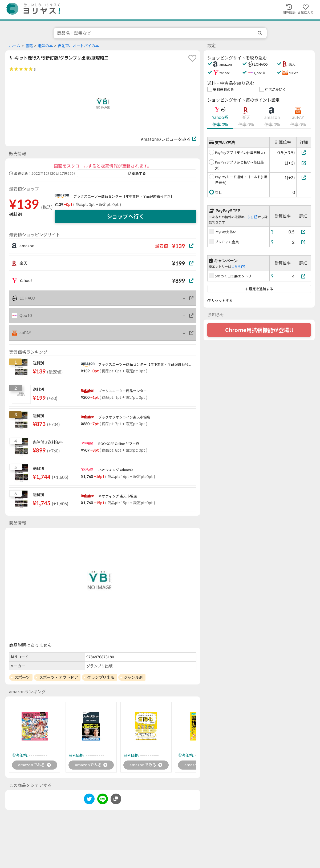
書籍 (29, 46)
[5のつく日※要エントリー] (303, 276)
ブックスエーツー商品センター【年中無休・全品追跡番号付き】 (124, 196)
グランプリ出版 (101, 677)
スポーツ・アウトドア (59, 677)
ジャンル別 (133, 677)
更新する (137, 173)
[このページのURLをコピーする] (116, 799)
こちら (251, 217)
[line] (103, 800)
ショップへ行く (125, 216)
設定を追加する (259, 289)
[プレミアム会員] (303, 242)
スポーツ (22, 677)
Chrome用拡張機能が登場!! (259, 330)
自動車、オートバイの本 (78, 46)
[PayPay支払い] (303, 232)
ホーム (15, 46)
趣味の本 (45, 46)
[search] (260, 33)
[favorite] (192, 58)
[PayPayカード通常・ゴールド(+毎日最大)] (304, 178)
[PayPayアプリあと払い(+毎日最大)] (304, 163)
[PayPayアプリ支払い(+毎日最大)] (304, 152)
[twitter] (89, 800)
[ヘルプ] (272, 232)
